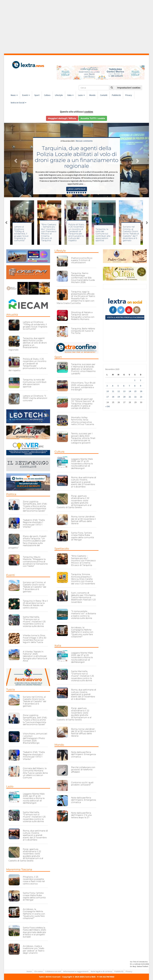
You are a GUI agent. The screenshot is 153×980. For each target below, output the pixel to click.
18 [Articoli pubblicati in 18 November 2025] (113, 397)
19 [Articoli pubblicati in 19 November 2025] (119, 397)
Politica (11, 494)
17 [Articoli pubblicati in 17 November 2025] (108, 397)
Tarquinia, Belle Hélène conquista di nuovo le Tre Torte (83, 331)
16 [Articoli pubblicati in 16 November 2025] (141, 391)
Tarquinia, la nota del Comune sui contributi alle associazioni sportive (103, 235)
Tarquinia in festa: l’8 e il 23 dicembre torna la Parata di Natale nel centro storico (35, 604)
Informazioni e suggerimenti (76, 971)
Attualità (12, 315)
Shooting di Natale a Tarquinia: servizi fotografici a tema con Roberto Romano (83, 316)
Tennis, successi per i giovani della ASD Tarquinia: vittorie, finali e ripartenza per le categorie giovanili (83, 438)
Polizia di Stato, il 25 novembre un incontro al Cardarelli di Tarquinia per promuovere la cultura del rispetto (76, 233)
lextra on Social (19, 103)
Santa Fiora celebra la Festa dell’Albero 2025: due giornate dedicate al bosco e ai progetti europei (35, 932)
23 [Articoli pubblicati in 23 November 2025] (141, 397)
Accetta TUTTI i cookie (93, 118)
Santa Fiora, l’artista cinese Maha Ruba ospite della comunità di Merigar (34, 896)
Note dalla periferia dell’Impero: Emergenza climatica (84, 754)
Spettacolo (62, 549)
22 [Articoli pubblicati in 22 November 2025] (135, 397)
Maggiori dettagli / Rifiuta (62, 118)
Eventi (26, 95)
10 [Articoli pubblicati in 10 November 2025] (108, 391)
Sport (37, 95)
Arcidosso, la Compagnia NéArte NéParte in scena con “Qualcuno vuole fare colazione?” (34, 914)
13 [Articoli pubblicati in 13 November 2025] (124, 391)
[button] (15, 160)
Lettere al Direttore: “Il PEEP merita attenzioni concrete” (35, 398)
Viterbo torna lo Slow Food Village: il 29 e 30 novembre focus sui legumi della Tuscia (35, 639)
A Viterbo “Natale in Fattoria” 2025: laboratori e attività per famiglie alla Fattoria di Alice (35, 656)
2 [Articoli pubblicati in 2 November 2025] (141, 380)
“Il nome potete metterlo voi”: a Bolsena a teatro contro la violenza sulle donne (84, 615)
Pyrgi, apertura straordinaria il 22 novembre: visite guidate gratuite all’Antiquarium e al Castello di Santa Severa (26, 855)
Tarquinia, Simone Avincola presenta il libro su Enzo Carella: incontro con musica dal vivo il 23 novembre (83, 579)
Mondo (92, 95)
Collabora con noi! (53, 971)
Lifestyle (59, 95)
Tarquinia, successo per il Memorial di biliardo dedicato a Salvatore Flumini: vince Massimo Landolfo (83, 369)
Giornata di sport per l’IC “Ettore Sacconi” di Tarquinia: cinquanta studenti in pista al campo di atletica (83, 404)
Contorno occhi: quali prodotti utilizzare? (82, 784)
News (14, 95)
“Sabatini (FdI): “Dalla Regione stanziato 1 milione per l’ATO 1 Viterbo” (34, 523)
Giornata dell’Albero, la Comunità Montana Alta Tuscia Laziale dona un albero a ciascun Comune (35, 773)
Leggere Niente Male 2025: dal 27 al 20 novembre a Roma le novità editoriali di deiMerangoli (34, 798)
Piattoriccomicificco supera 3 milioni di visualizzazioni (82, 260)
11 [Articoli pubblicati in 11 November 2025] (113, 391)
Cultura (47, 95)
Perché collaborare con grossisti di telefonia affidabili (83, 770)
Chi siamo (38, 971)
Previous (6, 223)
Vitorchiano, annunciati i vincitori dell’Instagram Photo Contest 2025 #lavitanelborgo (35, 738)
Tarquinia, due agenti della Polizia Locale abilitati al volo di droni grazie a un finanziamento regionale (77, 157)
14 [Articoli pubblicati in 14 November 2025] (130, 391)
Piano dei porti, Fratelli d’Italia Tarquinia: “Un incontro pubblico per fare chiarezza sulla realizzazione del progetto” (27, 542)
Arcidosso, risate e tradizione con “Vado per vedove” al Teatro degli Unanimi (34, 949)
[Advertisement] (76, 27)
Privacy (129, 95)
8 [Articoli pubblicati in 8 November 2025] (135, 386)
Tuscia (11, 690)
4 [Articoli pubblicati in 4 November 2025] (113, 386)
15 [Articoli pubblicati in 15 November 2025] (135, 391)
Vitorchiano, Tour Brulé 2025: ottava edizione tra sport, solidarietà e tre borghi (83, 386)
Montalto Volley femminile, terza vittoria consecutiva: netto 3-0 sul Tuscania (83, 421)
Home (29, 971)
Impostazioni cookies (129, 88)
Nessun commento (84, 141)
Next (147, 223)
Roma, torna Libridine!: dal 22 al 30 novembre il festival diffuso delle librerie (83, 520)
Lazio (81, 95)
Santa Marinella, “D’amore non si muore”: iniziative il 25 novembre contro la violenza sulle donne (34, 622)
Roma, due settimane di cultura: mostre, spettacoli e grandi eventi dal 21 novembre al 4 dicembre (35, 835)
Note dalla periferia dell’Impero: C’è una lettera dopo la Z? (81, 815)
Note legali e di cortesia (101, 971)
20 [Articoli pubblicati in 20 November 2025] (124, 397)
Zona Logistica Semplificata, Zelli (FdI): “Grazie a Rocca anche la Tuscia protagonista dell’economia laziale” (35, 506)
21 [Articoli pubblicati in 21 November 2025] (130, 397)
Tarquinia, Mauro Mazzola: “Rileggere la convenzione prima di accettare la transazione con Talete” (35, 562)
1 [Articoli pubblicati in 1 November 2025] (135, 380)
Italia (70, 95)
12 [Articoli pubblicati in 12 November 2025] (119, 391)
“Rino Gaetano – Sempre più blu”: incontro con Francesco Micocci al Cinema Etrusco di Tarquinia (49, 233)
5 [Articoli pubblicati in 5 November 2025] (118, 386)
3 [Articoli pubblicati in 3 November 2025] (107, 386)
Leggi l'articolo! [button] (77, 189)
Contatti (104, 95)
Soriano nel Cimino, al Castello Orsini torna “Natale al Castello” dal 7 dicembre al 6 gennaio (131, 234)
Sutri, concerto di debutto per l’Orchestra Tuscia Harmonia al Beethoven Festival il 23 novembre (83, 597)
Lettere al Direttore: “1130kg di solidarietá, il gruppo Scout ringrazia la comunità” (21, 234)
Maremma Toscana (19, 870)
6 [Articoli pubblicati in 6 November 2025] (124, 386)
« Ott (108, 406)
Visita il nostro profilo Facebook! (126, 317)
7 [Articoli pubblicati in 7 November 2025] (129, 386)
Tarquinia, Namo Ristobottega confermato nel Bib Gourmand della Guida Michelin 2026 (83, 278)
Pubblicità (116, 95)
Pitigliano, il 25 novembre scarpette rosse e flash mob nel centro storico (34, 880)
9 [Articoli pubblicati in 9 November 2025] (141, 386)
